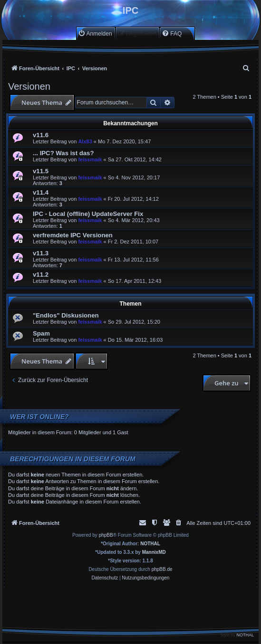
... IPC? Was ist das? (63, 153)
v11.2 (41, 275)
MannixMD (154, 552)
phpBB (106, 535)
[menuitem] (95, 33)
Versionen (29, 86)
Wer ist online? (39, 417)
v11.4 (41, 192)
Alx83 (85, 141)
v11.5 (41, 171)
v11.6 (41, 135)
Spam (41, 333)
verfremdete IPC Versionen (73, 235)
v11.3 (41, 253)
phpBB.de (162, 569)
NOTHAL (150, 544)
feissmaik (90, 159)
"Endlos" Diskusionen (66, 315)
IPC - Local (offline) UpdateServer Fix (88, 214)
